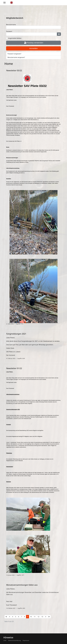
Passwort (9, 31)
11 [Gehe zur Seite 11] (35, 617)
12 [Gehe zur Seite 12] (38, 617)
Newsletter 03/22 (14, 70)
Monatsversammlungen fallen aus (22, 585)
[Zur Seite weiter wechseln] (46, 617)
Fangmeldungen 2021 (16, 334)
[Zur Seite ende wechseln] (49, 617)
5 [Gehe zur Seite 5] (16, 617)
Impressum (26, 640)
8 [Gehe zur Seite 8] (25, 617)
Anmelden (33, 48)
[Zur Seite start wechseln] (6, 617)
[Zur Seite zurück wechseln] (10, 617)
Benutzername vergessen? (16, 57)
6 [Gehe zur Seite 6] (19, 617)
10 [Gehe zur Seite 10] (31, 617)
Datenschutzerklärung (14, 640)
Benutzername (11, 25)
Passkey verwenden (33, 43)
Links (5, 640)
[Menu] (4, 3)
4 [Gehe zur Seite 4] (13, 617)
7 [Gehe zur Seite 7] (22, 617)
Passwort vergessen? (14, 54)
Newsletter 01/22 (14, 368)
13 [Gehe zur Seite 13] (42, 617)
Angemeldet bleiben (15, 38)
